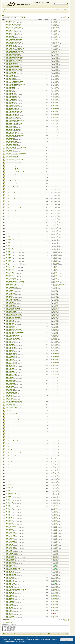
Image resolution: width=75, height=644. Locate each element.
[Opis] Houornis (10, 165)
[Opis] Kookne (9, 500)
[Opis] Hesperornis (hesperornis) (14, 55)
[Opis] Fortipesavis (10, 533)
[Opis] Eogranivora (10, 491)
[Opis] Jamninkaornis (11, 22)
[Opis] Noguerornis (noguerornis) (14, 123)
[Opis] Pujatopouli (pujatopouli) (13, 43)
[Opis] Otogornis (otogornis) (13, 99)
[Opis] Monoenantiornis (11, 201)
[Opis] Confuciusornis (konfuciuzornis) (15, 49)
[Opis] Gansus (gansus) (12, 243)
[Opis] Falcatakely (10, 572)
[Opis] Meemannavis (11, 560)
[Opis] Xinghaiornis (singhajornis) (14, 168)
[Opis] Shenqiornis (10, 87)
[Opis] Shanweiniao (11, 270)
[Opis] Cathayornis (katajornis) (13, 156)
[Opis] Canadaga (10, 512)
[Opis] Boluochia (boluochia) (13, 96)
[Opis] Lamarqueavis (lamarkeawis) (14, 401)
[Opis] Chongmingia (11, 225)
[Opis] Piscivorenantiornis (12, 300)
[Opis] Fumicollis (10, 604)
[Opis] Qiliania (9, 470)
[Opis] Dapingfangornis (11, 288)
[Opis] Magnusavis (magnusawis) (14, 264)
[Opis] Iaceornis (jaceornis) (12, 108)
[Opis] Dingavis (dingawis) (12, 174)
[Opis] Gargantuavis (11, 566)
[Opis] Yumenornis (10, 326)
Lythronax (10, 23)
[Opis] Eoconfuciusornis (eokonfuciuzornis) (16, 153)
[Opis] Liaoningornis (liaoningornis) (14, 159)
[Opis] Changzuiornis (11, 228)
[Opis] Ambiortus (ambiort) (12, 132)
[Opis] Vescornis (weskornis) (13, 67)
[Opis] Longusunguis (11, 279)
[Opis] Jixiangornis (10, 255)
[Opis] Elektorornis (10, 536)
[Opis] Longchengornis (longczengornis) (15, 84)
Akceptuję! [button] (67, 640)
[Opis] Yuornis (9, 530)
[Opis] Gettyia (9, 610)
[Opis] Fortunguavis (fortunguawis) (14, 61)
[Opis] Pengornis (10, 321)
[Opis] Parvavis (10, 291)
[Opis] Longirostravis (11, 267)
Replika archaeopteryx (11, 285)
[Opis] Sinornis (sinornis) (12, 186)
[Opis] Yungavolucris (11, 563)
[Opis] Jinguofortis (10, 488)
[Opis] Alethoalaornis (11, 102)
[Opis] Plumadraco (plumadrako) (14, 25)
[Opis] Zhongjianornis (11, 72)
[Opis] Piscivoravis (10, 252)
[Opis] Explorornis (10, 341)
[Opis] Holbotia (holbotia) (12, 440)
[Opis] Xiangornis (10, 461)
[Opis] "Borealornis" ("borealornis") (14, 219)
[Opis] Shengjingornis (11, 93)
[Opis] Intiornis (9, 410)
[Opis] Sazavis (9, 521)
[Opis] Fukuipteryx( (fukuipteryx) (14, 494)
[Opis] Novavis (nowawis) (12, 189)
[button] (68, 17)
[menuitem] (66, 10)
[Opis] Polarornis (10, 258)
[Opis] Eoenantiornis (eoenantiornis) (15, 216)
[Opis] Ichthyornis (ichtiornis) (13, 473)
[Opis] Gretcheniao (10, 306)
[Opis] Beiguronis (10, 580)
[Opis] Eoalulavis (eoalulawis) (13, 192)
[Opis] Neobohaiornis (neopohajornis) (15, 171)
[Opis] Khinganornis (11, 383)
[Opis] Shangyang (10, 303)
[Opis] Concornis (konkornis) (13, 198)
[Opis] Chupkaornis (11, 601)
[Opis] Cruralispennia (11, 431)
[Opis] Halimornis (10, 368)
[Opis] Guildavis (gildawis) (12, 356)
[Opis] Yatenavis (10, 616)
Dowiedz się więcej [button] (21, 642)
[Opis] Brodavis (10, 479)
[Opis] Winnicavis (10, 37)
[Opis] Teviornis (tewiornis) (12, 419)
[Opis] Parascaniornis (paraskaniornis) (15, 183)
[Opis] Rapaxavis (10, 323)
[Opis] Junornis (10, 398)
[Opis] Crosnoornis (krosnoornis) (14, 210)
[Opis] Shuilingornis (11, 276)
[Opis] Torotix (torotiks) (11, 362)
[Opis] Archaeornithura (11, 416)
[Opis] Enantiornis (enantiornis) (13, 207)
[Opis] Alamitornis (10, 371)
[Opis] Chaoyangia (10, 75)
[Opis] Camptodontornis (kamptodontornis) (16, 195)
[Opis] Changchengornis (12, 392)
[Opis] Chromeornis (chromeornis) (14, 40)
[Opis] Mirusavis (10, 386)
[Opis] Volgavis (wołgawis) (12, 353)
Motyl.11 (11, 286)
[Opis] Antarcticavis (11, 583)
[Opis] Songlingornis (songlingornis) (15, 58)
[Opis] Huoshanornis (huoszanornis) (15, 70)
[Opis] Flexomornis (10, 464)
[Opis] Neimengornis (11, 527)
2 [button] (67, 17)
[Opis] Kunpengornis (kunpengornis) (15, 52)
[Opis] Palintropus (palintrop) (13, 309)
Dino (54, 613)
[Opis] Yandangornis (11, 434)
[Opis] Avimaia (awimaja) (12, 413)
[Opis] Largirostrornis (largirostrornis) (15, 81)
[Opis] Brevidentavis (11, 557)
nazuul (55, 583)
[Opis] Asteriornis (10, 485)
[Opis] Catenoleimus (11, 347)
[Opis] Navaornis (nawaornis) (13, 234)
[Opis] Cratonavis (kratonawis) (13, 569)
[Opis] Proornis (10, 524)
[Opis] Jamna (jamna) (11, 46)
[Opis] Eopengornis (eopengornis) (14, 111)
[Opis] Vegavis (9, 586)
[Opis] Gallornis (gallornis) (12, 374)
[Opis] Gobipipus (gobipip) (12, 141)
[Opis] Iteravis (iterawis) (12, 437)
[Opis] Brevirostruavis (11, 548)
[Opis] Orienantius (10, 428)
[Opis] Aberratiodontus (11, 246)
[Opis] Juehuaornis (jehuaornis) (13, 129)
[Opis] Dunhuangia (10, 138)
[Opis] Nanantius (10, 509)
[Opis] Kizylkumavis (11, 518)
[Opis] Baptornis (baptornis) (13, 180)
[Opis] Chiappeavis (10, 497)
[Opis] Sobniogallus (11, 31)
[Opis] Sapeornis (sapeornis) (13, 105)
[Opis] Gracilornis (10, 150)
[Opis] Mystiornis (10, 395)
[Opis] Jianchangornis (11, 78)
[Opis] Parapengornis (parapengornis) (15, 332)
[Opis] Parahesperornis (11, 554)
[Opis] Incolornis (10, 344)
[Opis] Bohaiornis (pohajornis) (13, 240)
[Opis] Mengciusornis (11, 294)
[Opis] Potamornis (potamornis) (13, 452)
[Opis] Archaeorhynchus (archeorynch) (15, 282)
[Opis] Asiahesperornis (11, 261)
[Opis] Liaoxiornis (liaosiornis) (13, 117)
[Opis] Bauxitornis (10, 506)
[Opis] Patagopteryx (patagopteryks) (14, 476)
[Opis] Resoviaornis (11, 213)
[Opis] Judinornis (10, 467)
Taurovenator (11, 29)
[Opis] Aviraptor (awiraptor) (12, 34)
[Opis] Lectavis (10, 551)
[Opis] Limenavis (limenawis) (13, 338)
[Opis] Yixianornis (10, 222)
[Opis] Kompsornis (10, 389)
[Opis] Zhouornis (10, 458)
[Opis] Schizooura (10, 90)
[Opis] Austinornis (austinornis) (13, 318)
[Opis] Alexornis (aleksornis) (13, 443)
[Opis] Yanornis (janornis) (12, 249)
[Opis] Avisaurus (10, 592)
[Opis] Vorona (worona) (11, 312)
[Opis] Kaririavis (10, 598)
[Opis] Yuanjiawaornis (11, 126)
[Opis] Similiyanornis (11, 380)
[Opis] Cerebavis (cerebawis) (13, 335)
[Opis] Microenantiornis (11, 404)
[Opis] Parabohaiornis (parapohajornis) (15, 120)
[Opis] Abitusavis (10, 377)
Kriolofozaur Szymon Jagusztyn (59, 285)
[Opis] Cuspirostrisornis (12, 542)
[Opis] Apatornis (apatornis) (12, 114)
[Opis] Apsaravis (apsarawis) (13, 446)
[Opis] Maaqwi (9, 503)
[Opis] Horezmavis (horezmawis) (14, 329)
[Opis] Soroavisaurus (11, 574)
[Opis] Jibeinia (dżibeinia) (12, 64)
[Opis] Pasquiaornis (11, 204)
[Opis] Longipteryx (10, 273)
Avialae (4, 15)
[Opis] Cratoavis (10, 595)
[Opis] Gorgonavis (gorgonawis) (13, 28)
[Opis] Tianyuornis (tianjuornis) (13, 315)
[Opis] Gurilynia (10, 449)
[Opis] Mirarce (9, 613)
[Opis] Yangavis (10, 297)
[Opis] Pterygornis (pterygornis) (13, 425)
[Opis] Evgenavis (10, 539)
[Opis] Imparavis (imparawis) (13, 455)
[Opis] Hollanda (10, 545)
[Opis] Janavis (9, 607)
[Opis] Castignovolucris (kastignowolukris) (16, 589)
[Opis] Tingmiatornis (11, 515)
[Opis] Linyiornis (10, 177)
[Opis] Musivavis (10, 577)
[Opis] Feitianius (10, 482)
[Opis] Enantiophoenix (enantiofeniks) (15, 135)
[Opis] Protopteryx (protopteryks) (14, 237)
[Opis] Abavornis (10, 350)
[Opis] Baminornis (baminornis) (13, 162)
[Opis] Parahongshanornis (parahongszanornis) (17, 147)
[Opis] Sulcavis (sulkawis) (12, 144)
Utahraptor (55, 565)
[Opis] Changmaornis (11, 359)
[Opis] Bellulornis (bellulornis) (13, 422)
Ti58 (54, 162)
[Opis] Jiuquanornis (11, 365)
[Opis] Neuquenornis (11, 231)
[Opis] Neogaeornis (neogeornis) (14, 407)
